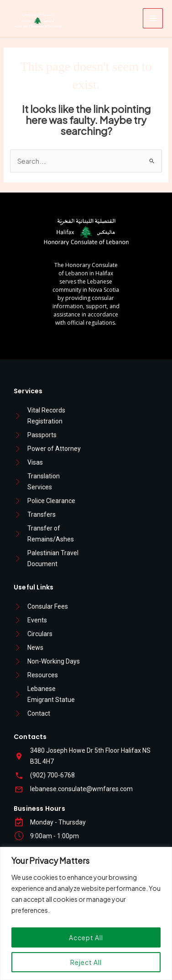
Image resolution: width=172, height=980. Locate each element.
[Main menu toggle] (153, 18)
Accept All (86, 937)
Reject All (86, 962)
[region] (86, 913)
